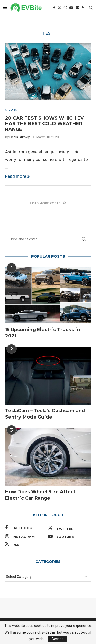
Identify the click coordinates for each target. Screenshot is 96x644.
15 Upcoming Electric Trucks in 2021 (42, 333)
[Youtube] (71, 8)
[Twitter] (59, 8)
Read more (18, 176)
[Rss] (83, 8)
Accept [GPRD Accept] (57, 639)
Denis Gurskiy (20, 137)
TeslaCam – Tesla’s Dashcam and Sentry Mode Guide (45, 414)
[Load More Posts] (48, 203)
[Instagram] (65, 8)
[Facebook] (54, 8)
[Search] (91, 8)
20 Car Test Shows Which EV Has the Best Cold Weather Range (44, 124)
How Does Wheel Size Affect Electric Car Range (40, 495)
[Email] (77, 8)
